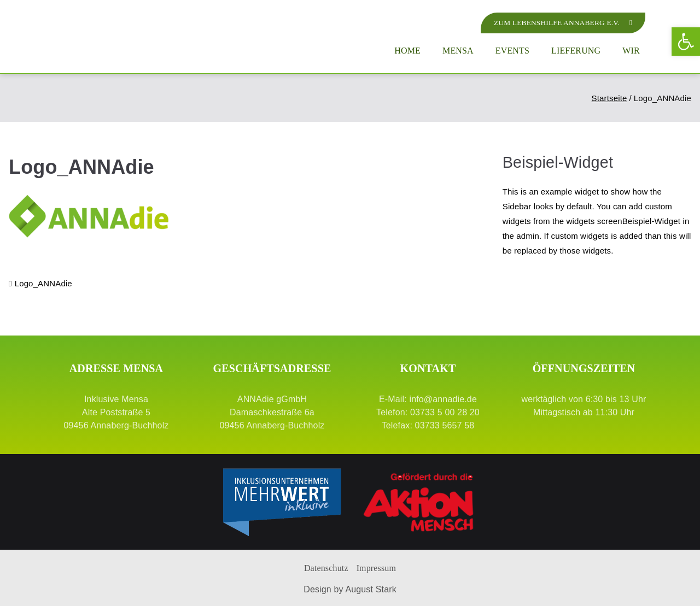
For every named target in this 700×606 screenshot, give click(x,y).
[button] (686, 42)
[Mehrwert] (282, 502)
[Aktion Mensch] (418, 502)
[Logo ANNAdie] (119, 37)
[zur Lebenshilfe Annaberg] (560, 23)
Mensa (458, 51)
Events (512, 51)
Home (407, 51)
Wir (631, 51)
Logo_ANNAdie (43, 283)
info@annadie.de (443, 399)
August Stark (371, 589)
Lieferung (576, 51)
